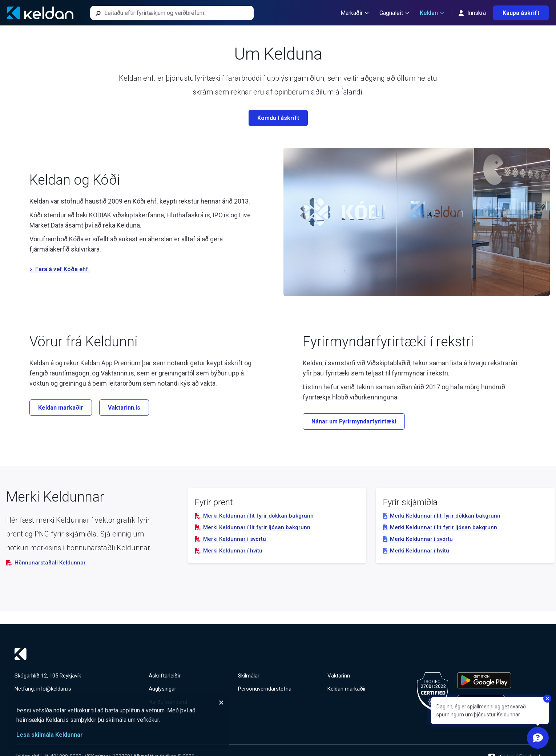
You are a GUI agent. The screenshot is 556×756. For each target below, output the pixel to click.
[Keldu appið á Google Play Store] (484, 680)
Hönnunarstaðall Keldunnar (46, 563)
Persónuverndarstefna (265, 689)
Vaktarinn (339, 676)
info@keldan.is (54, 689)
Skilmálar (249, 676)
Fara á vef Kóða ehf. (60, 269)
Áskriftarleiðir (165, 676)
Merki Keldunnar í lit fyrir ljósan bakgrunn (253, 527)
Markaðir (354, 13)
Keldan (432, 13)
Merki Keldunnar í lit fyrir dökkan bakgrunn (254, 516)
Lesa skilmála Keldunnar (50, 735)
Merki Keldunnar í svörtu (230, 539)
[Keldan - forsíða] (40, 13)
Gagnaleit (394, 13)
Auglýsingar (162, 689)
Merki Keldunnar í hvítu (229, 551)
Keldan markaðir (347, 689)
